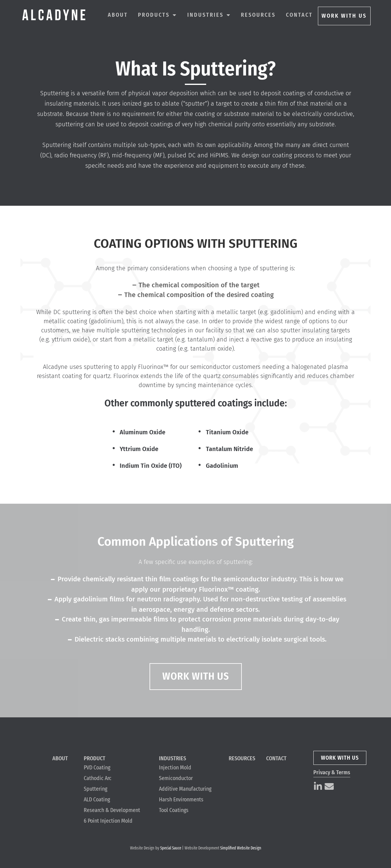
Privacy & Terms (332, 772)
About (118, 15)
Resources (258, 15)
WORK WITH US (344, 16)
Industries (209, 15)
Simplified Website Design (241, 848)
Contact (299, 15)
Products (157, 15)
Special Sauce (171, 848)
